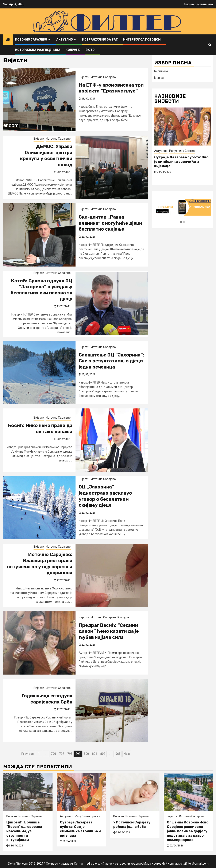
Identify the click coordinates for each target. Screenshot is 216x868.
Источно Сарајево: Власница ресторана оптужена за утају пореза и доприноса (40, 564)
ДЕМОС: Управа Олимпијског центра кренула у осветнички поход (46, 156)
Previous (28, 754)
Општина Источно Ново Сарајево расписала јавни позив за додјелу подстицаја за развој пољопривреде (188, 831)
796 (53, 754)
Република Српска (88, 816)
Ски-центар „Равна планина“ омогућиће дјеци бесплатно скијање (110, 223)
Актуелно (65, 40)
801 (94, 754)
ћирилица (191, 4)
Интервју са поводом (142, 40)
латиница (206, 4)
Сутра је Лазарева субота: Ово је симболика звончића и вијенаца (80, 829)
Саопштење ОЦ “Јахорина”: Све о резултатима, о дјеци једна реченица (111, 361)
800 (86, 754)
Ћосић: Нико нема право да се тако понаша (40, 429)
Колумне (73, 50)
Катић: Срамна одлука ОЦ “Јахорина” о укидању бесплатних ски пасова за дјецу (41, 290)
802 (103, 754)
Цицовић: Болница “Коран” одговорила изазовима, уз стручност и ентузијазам (178, 162)
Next (127, 754)
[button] (181, 222)
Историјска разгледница (38, 50)
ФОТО (90, 50)
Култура (123, 617)
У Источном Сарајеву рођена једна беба (132, 824)
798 (70, 754)
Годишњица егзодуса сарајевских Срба (47, 699)
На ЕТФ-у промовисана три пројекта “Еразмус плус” (111, 88)
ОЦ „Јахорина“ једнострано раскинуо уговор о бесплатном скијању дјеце (105, 496)
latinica (159, 78)
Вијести (84, 77)
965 (118, 754)
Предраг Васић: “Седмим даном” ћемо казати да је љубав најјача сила (109, 631)
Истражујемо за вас (100, 40)
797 (62, 754)
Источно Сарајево (31, 40)
